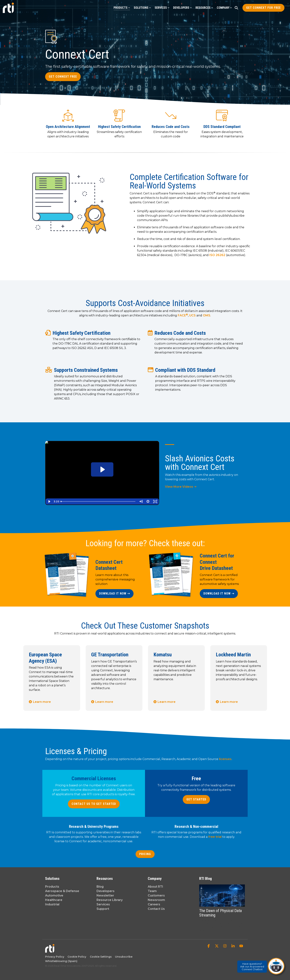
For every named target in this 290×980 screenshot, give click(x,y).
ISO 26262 (217, 255)
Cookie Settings (101, 957)
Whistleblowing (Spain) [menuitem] (61, 961)
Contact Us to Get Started (94, 804)
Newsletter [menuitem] (105, 895)
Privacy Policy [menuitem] (55, 957)
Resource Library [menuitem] (110, 900)
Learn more (42, 702)
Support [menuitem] (103, 909)
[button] (209, 946)
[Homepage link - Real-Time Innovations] (50, 951)
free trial (215, 837)
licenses (225, 759)
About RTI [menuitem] (155, 887)
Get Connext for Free (263, 8)
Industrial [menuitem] (52, 904)
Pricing (145, 854)
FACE (183, 315)
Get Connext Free (63, 77)
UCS (192, 315)
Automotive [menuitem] (54, 895)
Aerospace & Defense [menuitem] (62, 891)
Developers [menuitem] (106, 891)
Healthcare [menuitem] (54, 900)
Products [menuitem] (52, 887)
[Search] (236, 8)
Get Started (196, 799)
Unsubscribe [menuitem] (123, 957)
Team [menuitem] (152, 891)
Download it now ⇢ (114, 593)
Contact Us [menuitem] (156, 909)
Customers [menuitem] (156, 895)
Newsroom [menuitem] (156, 900)
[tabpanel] (52, 678)
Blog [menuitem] (100, 887)
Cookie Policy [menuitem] (76, 957)
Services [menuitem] (103, 904)
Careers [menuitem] (154, 904)
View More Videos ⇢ (181, 487)
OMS (207, 315)
